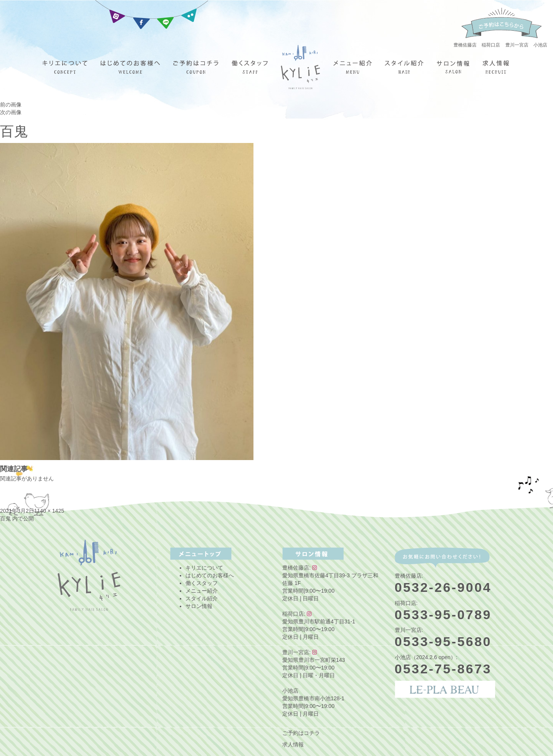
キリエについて (204, 568)
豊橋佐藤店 (465, 45)
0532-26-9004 (443, 587)
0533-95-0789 (443, 615)
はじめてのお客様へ (210, 575)
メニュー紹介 (202, 591)
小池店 (540, 45)
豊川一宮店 (517, 45)
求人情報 (293, 744)
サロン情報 (199, 606)
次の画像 (11, 112)
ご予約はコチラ (301, 733)
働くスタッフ (202, 583)
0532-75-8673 (443, 669)
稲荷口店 (491, 45)
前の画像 (11, 105)
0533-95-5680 (443, 641)
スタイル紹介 (202, 598)
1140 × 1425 (49, 511)
